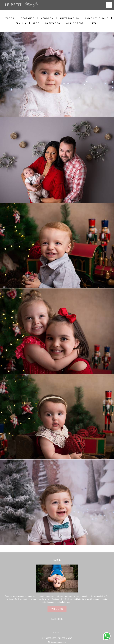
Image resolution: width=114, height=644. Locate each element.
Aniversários (69, 18)
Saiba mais (57, 609)
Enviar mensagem (59, 642)
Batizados (53, 23)
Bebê (36, 23)
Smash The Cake (97, 18)
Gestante (28, 18)
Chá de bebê (75, 23)
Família (21, 23)
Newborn (47, 18)
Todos (10, 18)
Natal (94, 23)
